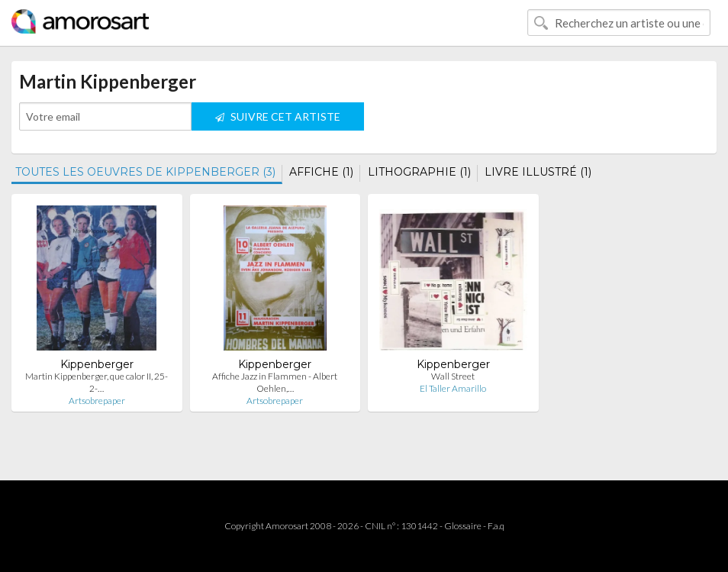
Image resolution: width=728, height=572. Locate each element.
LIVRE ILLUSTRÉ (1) (538, 172)
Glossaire (463, 526)
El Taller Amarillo (453, 388)
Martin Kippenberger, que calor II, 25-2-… (97, 382)
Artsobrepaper (97, 401)
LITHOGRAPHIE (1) (419, 172)
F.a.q (496, 526)
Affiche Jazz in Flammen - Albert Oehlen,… (275, 382)
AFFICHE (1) (321, 172)
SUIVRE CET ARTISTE (278, 116)
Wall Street (453, 376)
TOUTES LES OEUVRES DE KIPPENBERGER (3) (145, 172)
